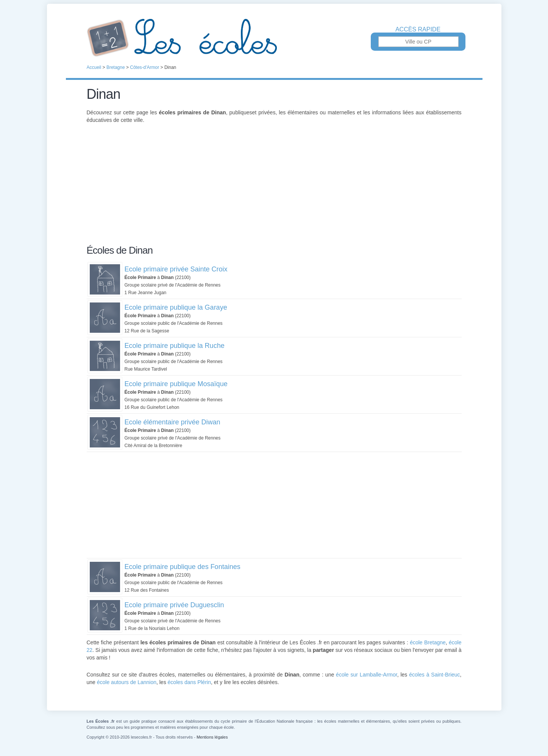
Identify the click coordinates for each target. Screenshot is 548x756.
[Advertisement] (274, 189)
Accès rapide (418, 30)
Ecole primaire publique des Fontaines (183, 567)
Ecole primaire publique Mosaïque (176, 384)
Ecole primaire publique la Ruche (175, 346)
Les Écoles (274, 38)
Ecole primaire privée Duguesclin (174, 605)
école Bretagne (428, 642)
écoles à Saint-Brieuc (434, 675)
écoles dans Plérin (189, 682)
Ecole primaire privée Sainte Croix (176, 269)
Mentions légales (212, 737)
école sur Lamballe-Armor (367, 675)
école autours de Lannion (127, 682)
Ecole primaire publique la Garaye (176, 307)
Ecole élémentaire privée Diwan (173, 422)
